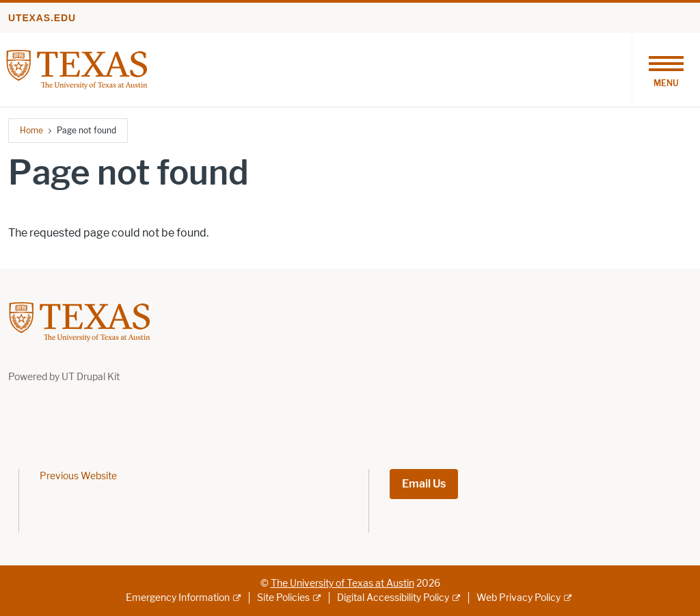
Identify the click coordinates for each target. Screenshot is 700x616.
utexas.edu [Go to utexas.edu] (42, 18)
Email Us (424, 484)
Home (31, 130)
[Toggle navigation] (666, 70)
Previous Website (78, 476)
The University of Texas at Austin (342, 584)
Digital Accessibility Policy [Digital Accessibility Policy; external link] (393, 598)
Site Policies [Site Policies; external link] (283, 598)
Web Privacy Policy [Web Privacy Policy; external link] (519, 598)
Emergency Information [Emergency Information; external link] (178, 598)
